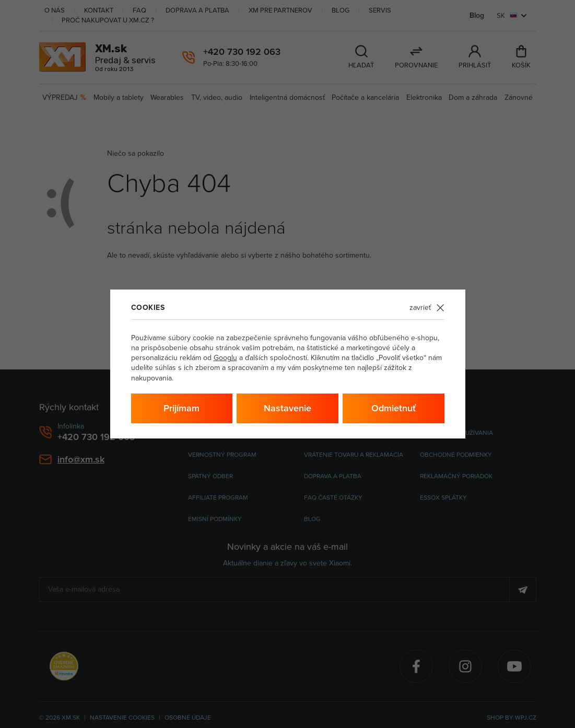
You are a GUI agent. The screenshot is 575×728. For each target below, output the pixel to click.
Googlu (225, 357)
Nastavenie (287, 408)
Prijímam (181, 408)
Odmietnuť (394, 408)
